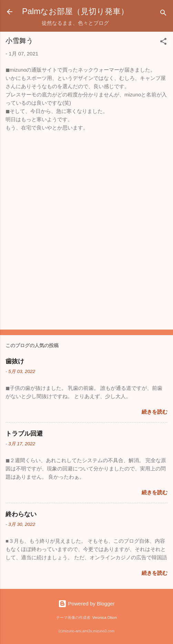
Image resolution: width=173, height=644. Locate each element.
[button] (163, 43)
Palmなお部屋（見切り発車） (75, 11)
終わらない (21, 514)
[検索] (163, 14)
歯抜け (15, 361)
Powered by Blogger (86, 604)
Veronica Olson (105, 617)
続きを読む (155, 412)
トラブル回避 (24, 434)
